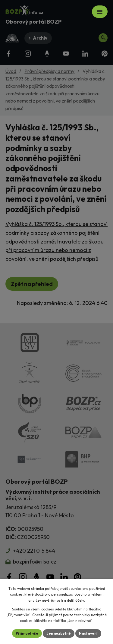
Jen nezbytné (59, 633)
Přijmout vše (27, 633)
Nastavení (88, 633)
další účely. (76, 600)
